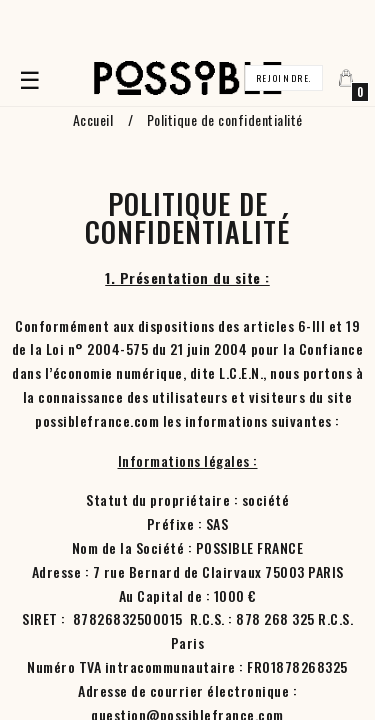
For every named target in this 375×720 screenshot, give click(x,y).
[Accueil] (188, 78)
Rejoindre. (284, 78)
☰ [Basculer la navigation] (32, 78)
